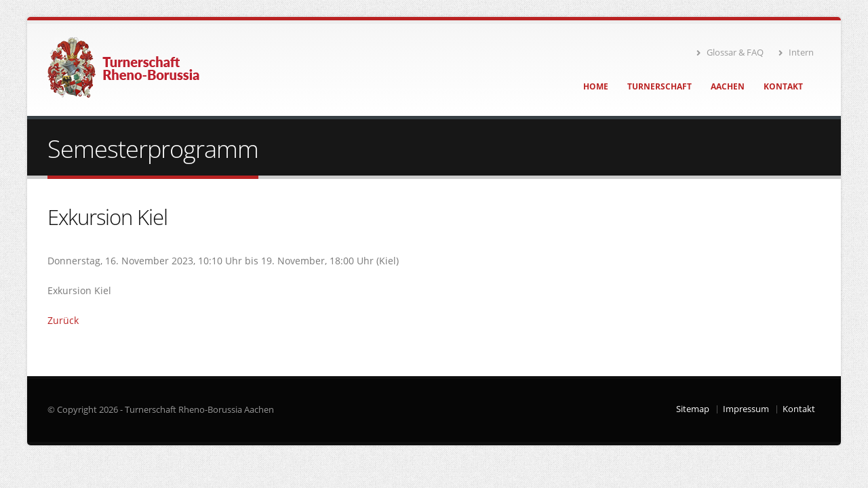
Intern (796, 53)
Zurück (63, 320)
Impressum (746, 409)
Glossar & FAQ (730, 53)
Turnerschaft (659, 86)
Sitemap (693, 409)
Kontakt (783, 86)
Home (596, 86)
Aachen (728, 86)
